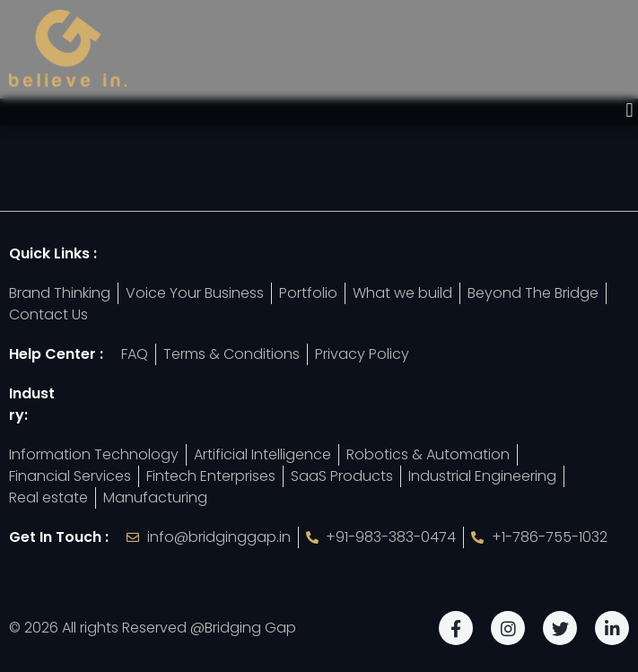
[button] (629, 111)
